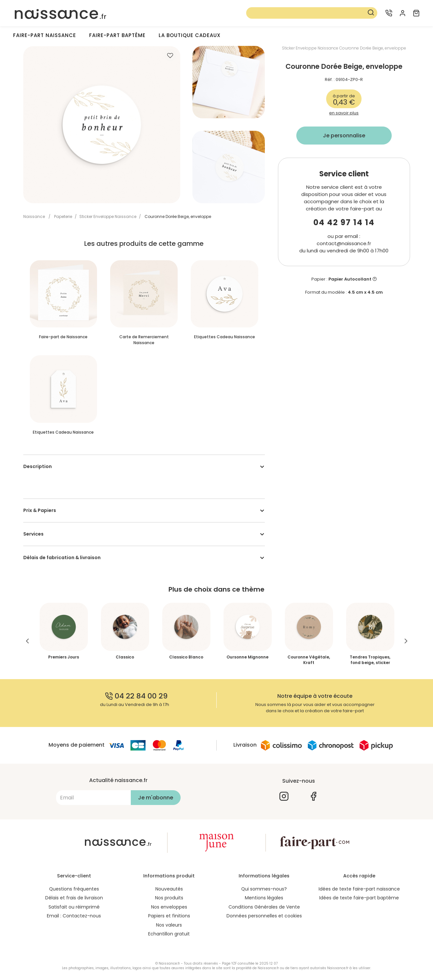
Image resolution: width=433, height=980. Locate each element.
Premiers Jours (64, 657)
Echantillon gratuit (169, 935)
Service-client (74, 876)
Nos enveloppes (169, 907)
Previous (27, 641)
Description (38, 466)
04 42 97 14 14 (344, 223)
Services (33, 534)
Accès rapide (359, 876)
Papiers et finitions (169, 916)
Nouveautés (169, 889)
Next (406, 641)
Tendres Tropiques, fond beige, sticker (370, 660)
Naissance (34, 216)
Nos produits (169, 898)
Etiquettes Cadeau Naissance (225, 337)
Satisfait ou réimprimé (74, 907)
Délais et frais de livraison (74, 898)
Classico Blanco (186, 657)
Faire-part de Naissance (63, 337)
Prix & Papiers (40, 510)
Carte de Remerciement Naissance (144, 340)
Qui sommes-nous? (264, 889)
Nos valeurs (169, 926)
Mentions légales (264, 898)
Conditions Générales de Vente (264, 907)
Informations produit (169, 876)
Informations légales (264, 876)
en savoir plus (344, 113)
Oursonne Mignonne (247, 657)
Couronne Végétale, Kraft (309, 660)
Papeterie (63, 216)
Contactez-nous (82, 916)
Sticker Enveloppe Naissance (108, 216)
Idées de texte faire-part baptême (359, 898)
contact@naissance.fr (344, 243)
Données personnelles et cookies (264, 916)
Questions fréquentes (74, 889)
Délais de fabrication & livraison (62, 558)
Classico (125, 657)
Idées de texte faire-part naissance (359, 889)
